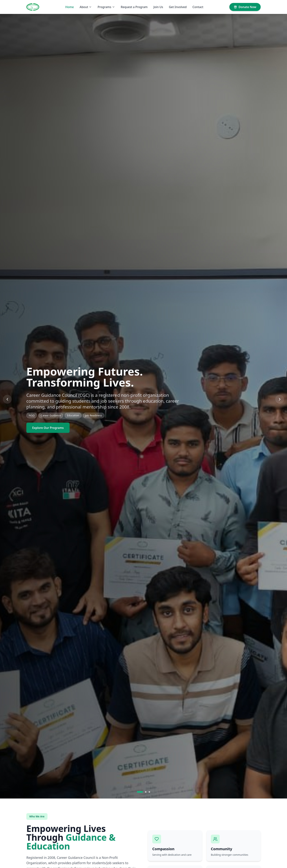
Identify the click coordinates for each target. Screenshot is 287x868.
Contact (198, 7)
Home (70, 7)
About (86, 7)
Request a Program (134, 7)
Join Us (158, 7)
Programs (106, 7)
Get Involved (178, 7)
